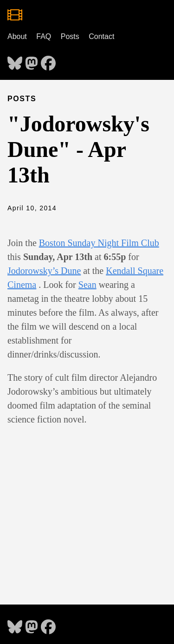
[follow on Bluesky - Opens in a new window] (15, 60)
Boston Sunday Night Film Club (99, 243)
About (17, 36)
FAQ (44, 36)
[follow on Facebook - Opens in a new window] (48, 60)
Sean (87, 285)
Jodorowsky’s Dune (44, 271)
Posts (70, 36)
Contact (101, 36)
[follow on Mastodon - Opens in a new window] (32, 60)
